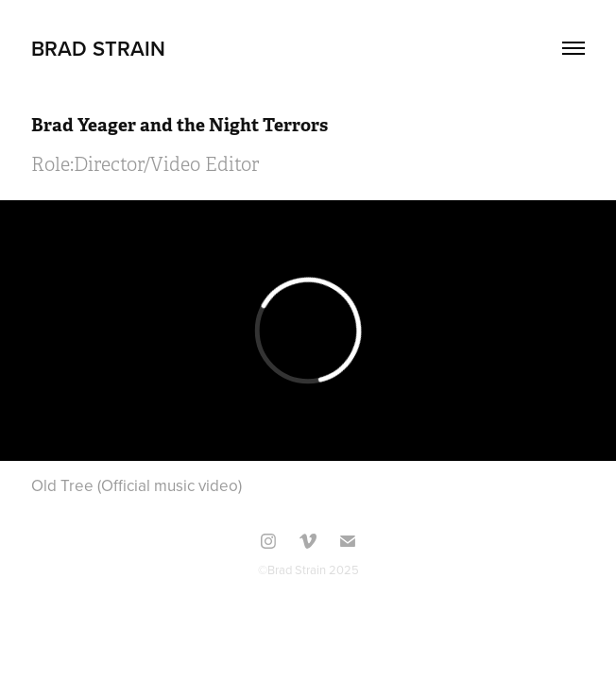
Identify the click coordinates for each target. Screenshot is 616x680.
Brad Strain (98, 48)
